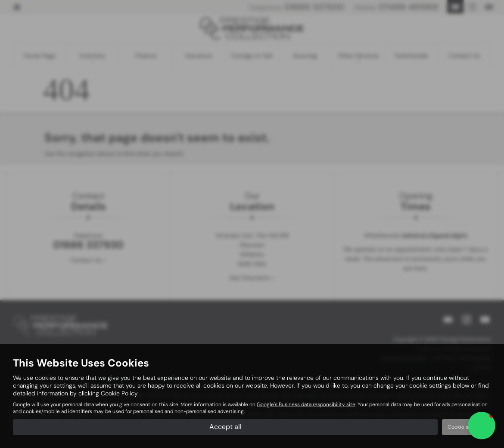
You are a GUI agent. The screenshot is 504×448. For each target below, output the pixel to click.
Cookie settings (467, 427)
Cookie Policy (119, 393)
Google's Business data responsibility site (306, 404)
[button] (482, 426)
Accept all (226, 427)
